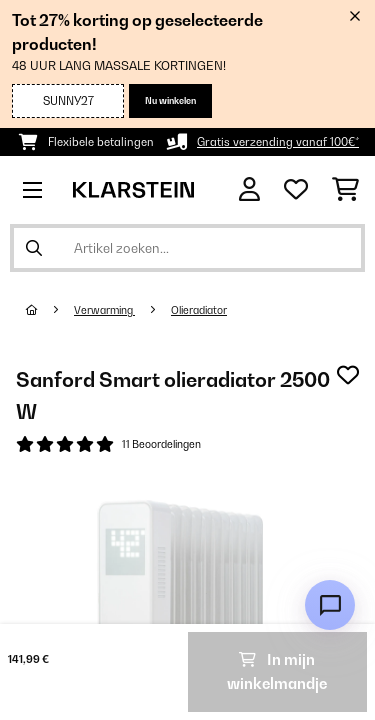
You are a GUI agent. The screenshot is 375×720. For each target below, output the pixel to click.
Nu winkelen (170, 100)
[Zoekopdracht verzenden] (34, 248)
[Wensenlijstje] (296, 190)
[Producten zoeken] (187, 248)
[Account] (249, 189)
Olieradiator (199, 310)
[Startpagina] (50, 310)
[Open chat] (330, 605)
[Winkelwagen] (345, 190)
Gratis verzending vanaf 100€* (278, 142)
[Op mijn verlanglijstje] (348, 375)
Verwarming (104, 310)
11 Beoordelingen (161, 444)
